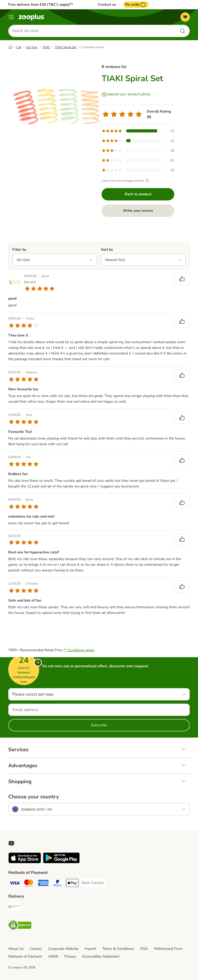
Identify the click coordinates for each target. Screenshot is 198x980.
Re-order (136, 5)
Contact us (107, 5)
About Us (16, 949)
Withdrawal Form (168, 949)
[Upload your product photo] (126, 94)
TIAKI (46, 47)
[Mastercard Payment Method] (29, 884)
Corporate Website (63, 949)
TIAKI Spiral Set (65, 47)
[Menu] (11, 17)
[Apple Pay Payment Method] (72, 884)
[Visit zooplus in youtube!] (11, 843)
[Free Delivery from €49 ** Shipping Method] (14, 907)
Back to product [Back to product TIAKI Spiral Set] (138, 194)
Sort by (107, 250)
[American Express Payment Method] (43, 884)
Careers (36, 949)
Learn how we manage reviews (126, 181)
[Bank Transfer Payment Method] (93, 883)
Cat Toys (32, 47)
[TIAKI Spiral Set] (57, 107)
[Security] (20, 926)
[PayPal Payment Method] (58, 884)
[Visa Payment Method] (14, 884)
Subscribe (99, 725)
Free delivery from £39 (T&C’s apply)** (41, 5)
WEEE (53, 956)
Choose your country (34, 797)
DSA (144, 949)
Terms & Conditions (118, 949)
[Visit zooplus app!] (25, 862)
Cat (19, 47)
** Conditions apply (79, 650)
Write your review (138, 211)
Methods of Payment (25, 956)
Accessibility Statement (101, 956)
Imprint (90, 949)
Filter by (19, 250)
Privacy (70, 956)
